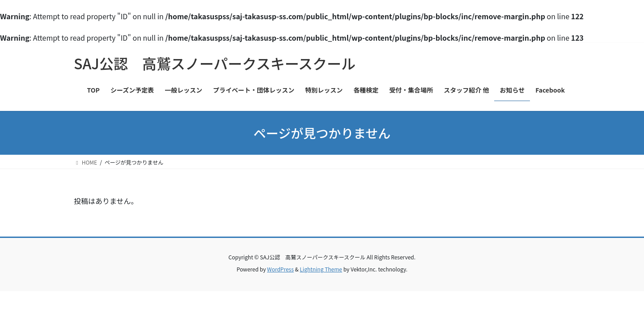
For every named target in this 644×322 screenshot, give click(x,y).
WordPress (280, 269)
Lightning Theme (321, 269)
